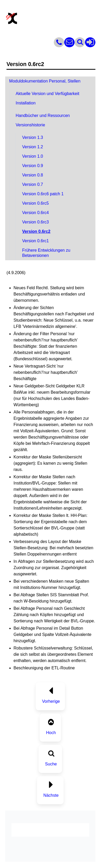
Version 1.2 (32, 147)
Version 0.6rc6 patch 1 (43, 194)
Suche (51, 764)
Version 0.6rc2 (36, 231)
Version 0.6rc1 (35, 241)
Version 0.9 (32, 166)
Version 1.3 (32, 137)
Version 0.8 (32, 175)
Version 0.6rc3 (35, 222)
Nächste (51, 795)
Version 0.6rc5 (35, 203)
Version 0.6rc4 (35, 213)
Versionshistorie (30, 125)
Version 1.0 (32, 156)
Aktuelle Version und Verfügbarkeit (47, 94)
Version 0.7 (32, 184)
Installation (26, 103)
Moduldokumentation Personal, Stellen (45, 81)
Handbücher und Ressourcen (43, 116)
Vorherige (51, 701)
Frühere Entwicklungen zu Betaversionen (46, 253)
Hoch (51, 733)
